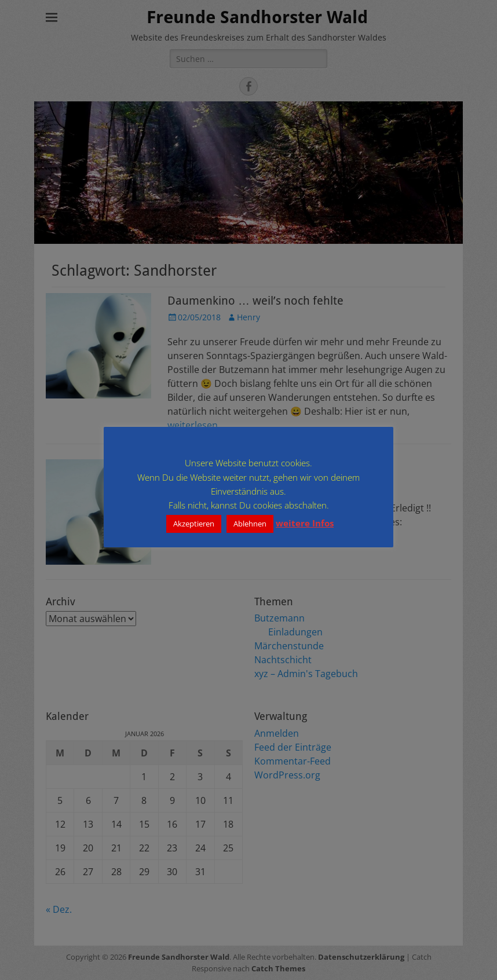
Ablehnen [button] (250, 524)
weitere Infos (305, 523)
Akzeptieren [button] (194, 524)
